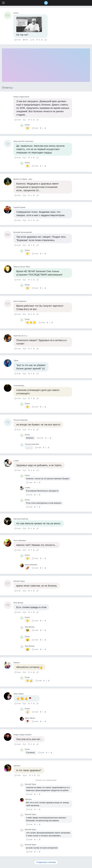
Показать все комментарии (46, 780)
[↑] (37, 40)
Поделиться (46, 40)
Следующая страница (46, 862)
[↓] (42, 40)
